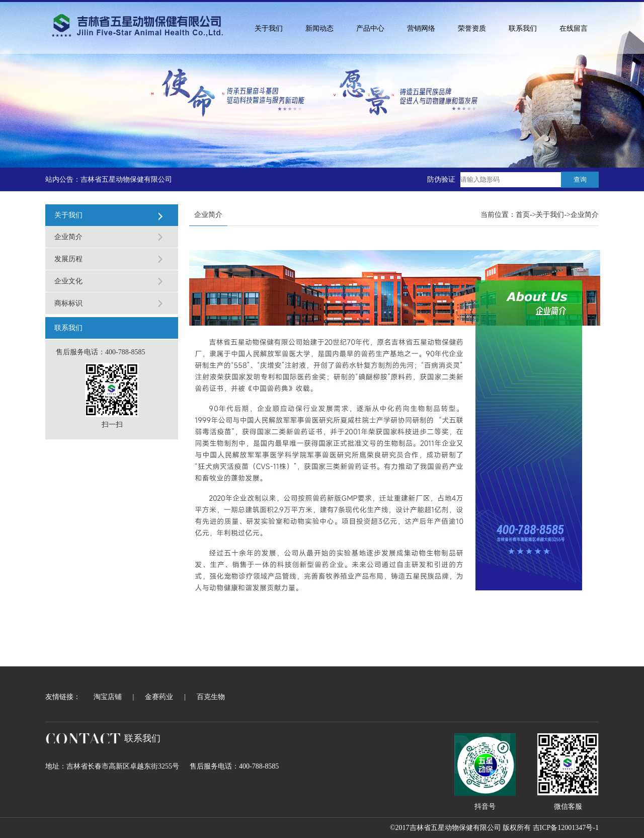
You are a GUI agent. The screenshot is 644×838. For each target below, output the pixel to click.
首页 (523, 215)
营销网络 (421, 28)
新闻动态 (319, 28)
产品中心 (370, 28)
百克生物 (211, 697)
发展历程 (68, 259)
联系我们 (523, 28)
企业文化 (68, 281)
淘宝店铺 (108, 697)
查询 (580, 179)
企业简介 (68, 237)
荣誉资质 (472, 28)
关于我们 (269, 28)
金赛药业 (159, 697)
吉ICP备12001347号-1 (566, 828)
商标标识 (68, 303)
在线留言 (574, 28)
